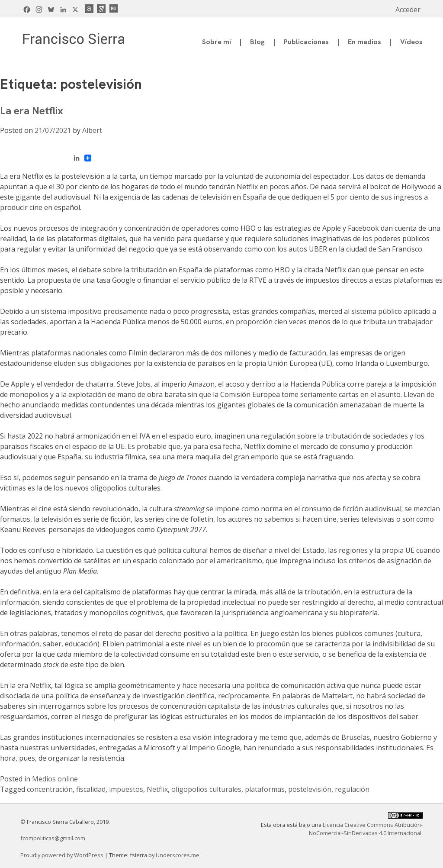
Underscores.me (178, 855)
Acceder (408, 10)
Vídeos (411, 42)
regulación (352, 789)
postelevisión (310, 789)
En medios (364, 42)
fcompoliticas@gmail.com (53, 838)
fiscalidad (91, 789)
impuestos (126, 789)
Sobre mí (217, 42)
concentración (50, 789)
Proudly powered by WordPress (63, 855)
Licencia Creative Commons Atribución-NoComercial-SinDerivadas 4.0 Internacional (366, 829)
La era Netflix (32, 111)
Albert (92, 130)
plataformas (265, 789)
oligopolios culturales (206, 789)
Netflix (157, 789)
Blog (257, 42)
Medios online (55, 779)
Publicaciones (306, 42)
